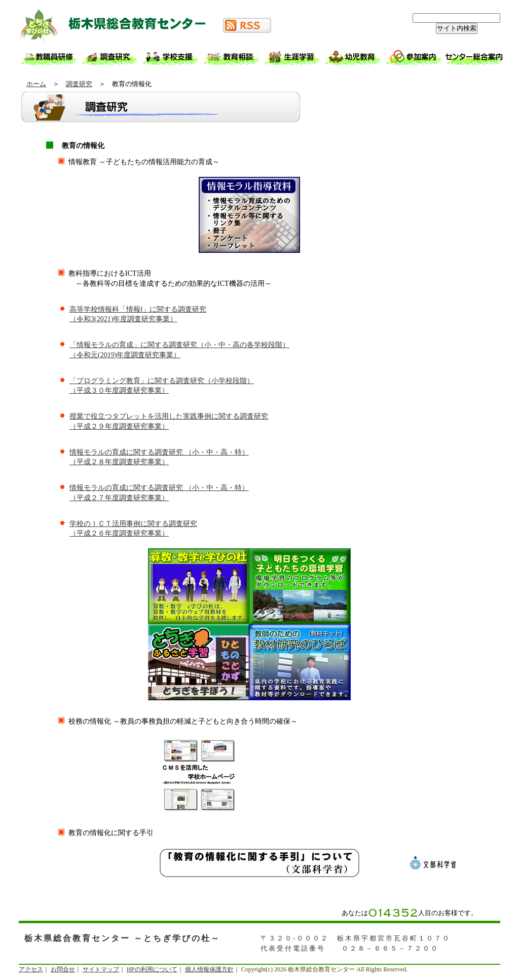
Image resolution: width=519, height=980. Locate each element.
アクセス (31, 969)
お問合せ (63, 969)
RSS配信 (247, 25)
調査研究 (79, 84)
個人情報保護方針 (209, 969)
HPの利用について (152, 969)
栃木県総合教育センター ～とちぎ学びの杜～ (120, 25)
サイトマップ (101, 969)
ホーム (36, 84)
